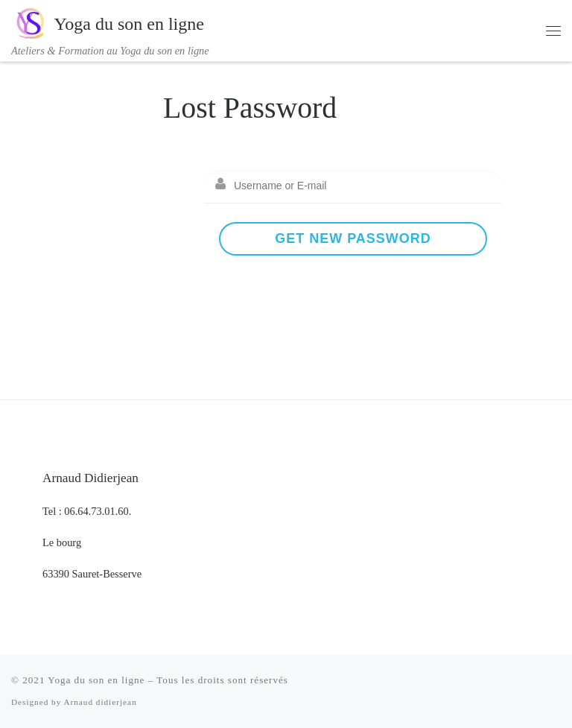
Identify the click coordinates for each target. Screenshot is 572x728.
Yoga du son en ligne (96, 680)
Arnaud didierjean (100, 702)
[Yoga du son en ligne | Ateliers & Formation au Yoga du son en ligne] (30, 22)
